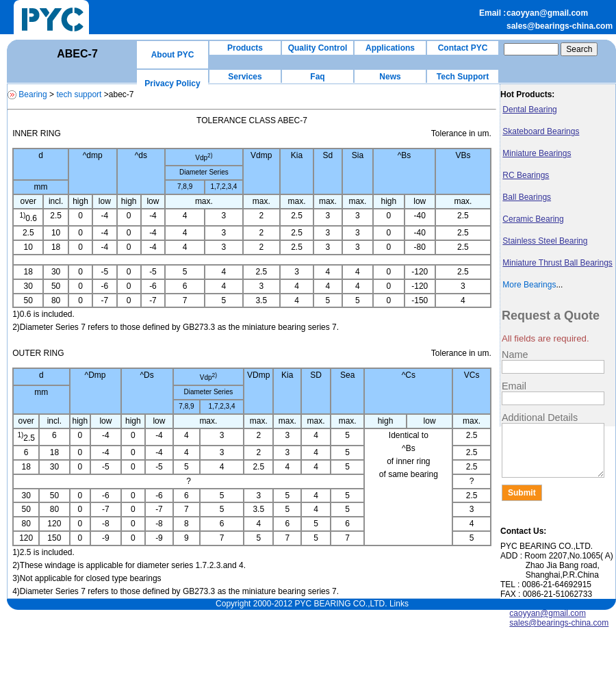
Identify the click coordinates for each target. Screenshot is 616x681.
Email (514, 386)
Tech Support (463, 77)
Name (515, 355)
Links (399, 604)
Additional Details (540, 417)
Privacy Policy (172, 83)
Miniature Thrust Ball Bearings (557, 263)
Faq (317, 77)
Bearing (33, 94)
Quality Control (318, 48)
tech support (79, 94)
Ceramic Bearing (533, 219)
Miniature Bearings (537, 153)
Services (245, 77)
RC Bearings (526, 175)
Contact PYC (463, 48)
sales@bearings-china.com (560, 26)
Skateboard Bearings (541, 131)
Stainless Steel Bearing (545, 241)
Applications (390, 48)
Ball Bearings (527, 197)
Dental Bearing (529, 110)
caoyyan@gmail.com (547, 13)
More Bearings (529, 285)
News (390, 77)
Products (245, 48)
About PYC (173, 55)
